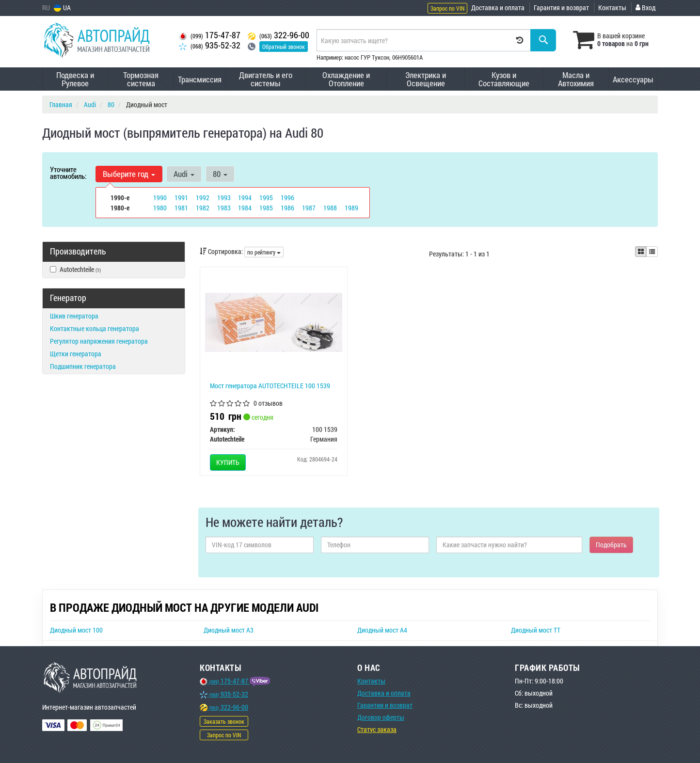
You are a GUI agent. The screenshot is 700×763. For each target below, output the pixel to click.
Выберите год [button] (129, 174)
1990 (160, 198)
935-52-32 (210, 45)
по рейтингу (264, 252)
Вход (645, 8)
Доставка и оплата (498, 8)
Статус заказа (377, 729)
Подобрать (611, 545)
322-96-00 (278, 35)
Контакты (612, 8)
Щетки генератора (76, 354)
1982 (203, 208)
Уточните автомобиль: (68, 173)
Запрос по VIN (447, 8)
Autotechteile (75, 269)
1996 (287, 198)
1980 (160, 208)
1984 (245, 208)
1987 (309, 208)
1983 (224, 208)
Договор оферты (381, 717)
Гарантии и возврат (385, 705)
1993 (224, 198)
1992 (203, 198)
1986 (287, 208)
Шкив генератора (74, 316)
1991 (181, 198)
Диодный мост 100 (76, 630)
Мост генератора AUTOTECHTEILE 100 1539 (270, 386)
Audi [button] (184, 174)
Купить (228, 462)
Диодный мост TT (536, 630)
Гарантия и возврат (561, 8)
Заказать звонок (224, 721)
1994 (245, 198)
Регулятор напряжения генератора (99, 341)
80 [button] (220, 174)
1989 (351, 208)
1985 (266, 208)
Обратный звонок (284, 47)
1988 (330, 208)
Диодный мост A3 (229, 630)
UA (62, 8)
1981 (181, 208)
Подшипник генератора (83, 366)
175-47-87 (210, 35)
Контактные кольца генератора (95, 328)
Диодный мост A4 (382, 630)
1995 (266, 198)
